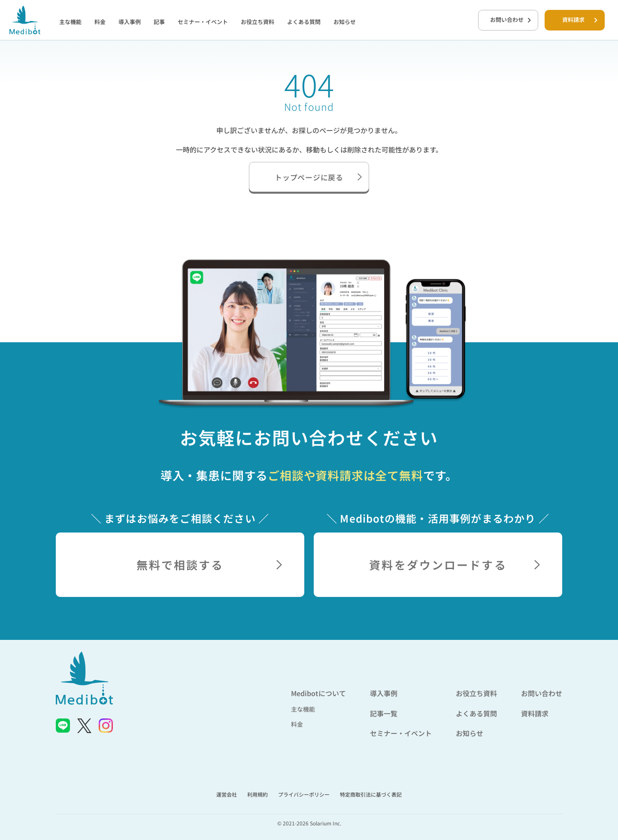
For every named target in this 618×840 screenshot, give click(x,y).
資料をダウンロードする (454, 565)
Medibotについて (318, 693)
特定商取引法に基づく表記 (371, 794)
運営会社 (227, 794)
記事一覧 (384, 713)
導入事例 (130, 22)
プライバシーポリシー (304, 794)
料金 (100, 22)
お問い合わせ (510, 20)
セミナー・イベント (203, 22)
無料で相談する (209, 565)
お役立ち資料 (257, 22)
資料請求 (580, 20)
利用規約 (257, 794)
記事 (159, 22)
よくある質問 (304, 22)
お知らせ (345, 22)
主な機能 (70, 22)
